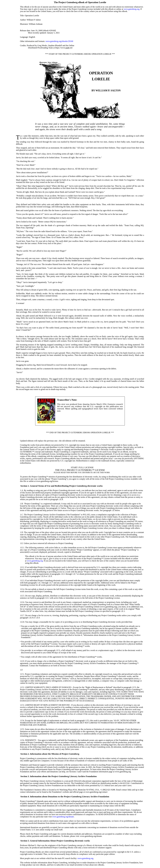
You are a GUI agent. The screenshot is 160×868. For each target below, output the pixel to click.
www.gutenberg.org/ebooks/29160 (59, 41)
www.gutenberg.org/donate (63, 817)
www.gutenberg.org (131, 9)
